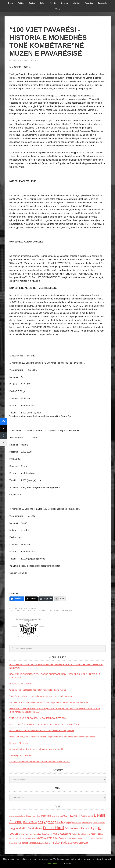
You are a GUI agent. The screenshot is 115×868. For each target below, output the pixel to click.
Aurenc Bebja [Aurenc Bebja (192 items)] (87, 816)
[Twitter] (31, 599)
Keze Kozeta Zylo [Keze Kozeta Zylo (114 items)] (35, 834)
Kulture (33, 608)
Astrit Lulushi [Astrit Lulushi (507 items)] (71, 816)
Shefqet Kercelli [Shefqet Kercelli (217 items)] (28, 843)
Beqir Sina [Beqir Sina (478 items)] (30, 822)
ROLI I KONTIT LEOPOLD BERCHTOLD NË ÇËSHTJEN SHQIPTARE (42, 731)
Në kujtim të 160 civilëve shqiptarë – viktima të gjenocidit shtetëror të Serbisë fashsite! (49, 702)
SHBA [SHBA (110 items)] (17, 843)
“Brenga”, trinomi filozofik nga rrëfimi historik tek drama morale (38, 690)
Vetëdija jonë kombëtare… (22, 755)
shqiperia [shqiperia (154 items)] (40, 843)
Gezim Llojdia (46, 611)
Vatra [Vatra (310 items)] (75, 843)
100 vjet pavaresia (30, 611)
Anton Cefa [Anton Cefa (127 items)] (36, 816)
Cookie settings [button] (52, 863)
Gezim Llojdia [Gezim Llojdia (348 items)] (89, 828)
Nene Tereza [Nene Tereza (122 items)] (20, 838)
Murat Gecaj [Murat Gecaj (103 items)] (86, 834)
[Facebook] (17, 599)
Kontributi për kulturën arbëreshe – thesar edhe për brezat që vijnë (40, 762)
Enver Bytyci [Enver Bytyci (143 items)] (87, 823)
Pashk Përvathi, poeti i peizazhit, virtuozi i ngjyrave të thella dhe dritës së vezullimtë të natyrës (52, 737)
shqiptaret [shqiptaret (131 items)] (48, 843)
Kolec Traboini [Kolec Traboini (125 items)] (47, 834)
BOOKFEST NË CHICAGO (22, 684)
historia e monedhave (63, 611)
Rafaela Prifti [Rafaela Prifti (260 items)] (45, 838)
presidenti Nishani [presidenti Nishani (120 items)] (31, 838)
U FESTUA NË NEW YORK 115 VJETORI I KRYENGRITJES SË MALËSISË (45, 724)
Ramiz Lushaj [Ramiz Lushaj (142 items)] (83, 838)
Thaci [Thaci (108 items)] (70, 843)
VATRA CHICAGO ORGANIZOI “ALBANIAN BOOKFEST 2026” (38, 718)
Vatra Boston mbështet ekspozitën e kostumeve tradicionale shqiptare (41, 696)
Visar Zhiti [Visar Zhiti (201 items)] (84, 843)
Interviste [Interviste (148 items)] (25, 834)
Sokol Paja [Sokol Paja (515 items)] (60, 843)
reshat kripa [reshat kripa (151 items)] (94, 838)
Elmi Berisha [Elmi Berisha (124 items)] (77, 823)
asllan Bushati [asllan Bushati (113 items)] (57, 816)
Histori (25, 608)
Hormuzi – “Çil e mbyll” (20, 743)
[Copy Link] (46, 599)
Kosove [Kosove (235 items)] (67, 834)
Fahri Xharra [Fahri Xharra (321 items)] (35, 828)
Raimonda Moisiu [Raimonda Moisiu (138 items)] (70, 838)
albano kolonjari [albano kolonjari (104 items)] (15, 816)
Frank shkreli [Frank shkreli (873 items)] (54, 828)
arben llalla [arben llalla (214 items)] (46, 816)
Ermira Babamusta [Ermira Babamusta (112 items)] (99, 823)
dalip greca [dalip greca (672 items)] (46, 822)
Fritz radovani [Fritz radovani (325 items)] (73, 828)
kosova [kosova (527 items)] (58, 833)
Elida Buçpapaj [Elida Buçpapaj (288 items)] (63, 822)
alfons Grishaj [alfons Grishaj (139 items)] (26, 816)
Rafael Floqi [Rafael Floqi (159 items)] (58, 838)
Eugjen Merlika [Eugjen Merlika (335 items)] (18, 828)
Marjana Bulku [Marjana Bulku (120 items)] (77, 834)
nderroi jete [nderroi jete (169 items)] (96, 834)
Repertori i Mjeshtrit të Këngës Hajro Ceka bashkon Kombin (37, 749)
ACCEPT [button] (67, 864)
